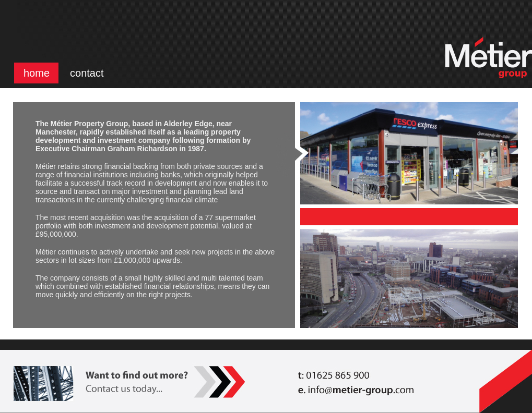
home (37, 73)
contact (87, 73)
